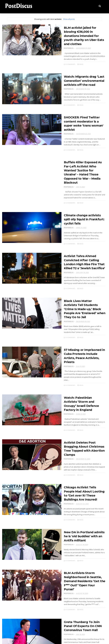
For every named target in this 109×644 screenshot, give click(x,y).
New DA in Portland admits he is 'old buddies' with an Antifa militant (82, 503)
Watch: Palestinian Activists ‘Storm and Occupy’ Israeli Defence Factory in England (80, 378)
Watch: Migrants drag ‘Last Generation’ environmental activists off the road (79, 76)
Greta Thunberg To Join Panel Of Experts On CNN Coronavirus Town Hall (81, 588)
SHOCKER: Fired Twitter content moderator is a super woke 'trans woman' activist (81, 116)
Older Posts (14, 625)
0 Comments (64, 60)
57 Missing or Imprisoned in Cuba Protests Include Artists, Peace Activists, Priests (81, 338)
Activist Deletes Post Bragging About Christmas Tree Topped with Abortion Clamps (82, 419)
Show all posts (69, 19)
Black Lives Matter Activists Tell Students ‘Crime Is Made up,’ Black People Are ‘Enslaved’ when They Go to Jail (80, 294)
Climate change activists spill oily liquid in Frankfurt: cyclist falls (81, 205)
